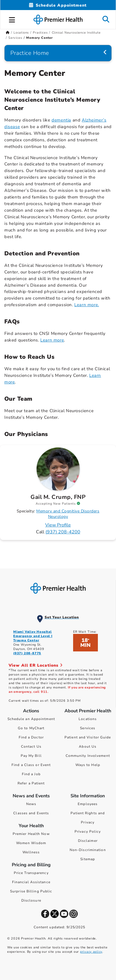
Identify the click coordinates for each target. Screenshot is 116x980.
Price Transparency (31, 873)
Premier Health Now (31, 834)
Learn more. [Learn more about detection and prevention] (87, 305)
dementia (61, 120)
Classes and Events (31, 813)
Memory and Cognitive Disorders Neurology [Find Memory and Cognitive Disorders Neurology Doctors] (68, 514)
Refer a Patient (31, 783)
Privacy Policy (88, 832)
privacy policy (91, 952)
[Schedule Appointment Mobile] (58, 5)
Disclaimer (88, 841)
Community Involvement (88, 756)
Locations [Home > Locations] (21, 33)
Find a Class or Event (31, 765)
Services (88, 728)
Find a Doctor (31, 737)
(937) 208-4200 (63, 532)
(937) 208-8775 (27, 653)
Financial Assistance (31, 882)
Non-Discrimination (88, 850)
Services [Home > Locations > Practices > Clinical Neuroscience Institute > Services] (15, 38)
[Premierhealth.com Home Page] (8, 33)
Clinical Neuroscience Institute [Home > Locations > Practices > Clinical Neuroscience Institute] (76, 33)
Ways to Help (88, 765)
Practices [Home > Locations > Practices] (40, 33)
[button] (12, 19)
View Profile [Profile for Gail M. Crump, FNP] (58, 525)
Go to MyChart (31, 728)
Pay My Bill (31, 756)
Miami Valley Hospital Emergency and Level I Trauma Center (33, 636)
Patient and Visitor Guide (88, 737)
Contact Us (31, 746)
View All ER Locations (36, 665)
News (31, 804)
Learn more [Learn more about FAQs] (52, 340)
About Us (88, 746)
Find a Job (31, 774)
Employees (88, 804)
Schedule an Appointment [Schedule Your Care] (31, 719)
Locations (88, 719)
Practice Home (30, 53)
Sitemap (88, 859)
